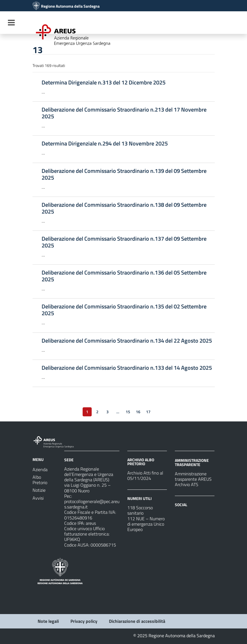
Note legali (48, 621)
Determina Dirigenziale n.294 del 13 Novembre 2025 (105, 143)
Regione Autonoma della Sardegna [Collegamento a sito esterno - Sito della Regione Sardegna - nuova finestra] (70, 6)
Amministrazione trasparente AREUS (193, 476)
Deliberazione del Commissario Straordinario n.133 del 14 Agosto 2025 (127, 368)
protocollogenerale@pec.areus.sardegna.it (92, 504)
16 (138, 412)
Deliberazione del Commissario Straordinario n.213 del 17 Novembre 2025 (124, 113)
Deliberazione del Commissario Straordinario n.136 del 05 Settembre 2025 (124, 276)
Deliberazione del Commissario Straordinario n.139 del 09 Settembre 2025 (124, 174)
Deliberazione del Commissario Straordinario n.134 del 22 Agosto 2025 (127, 341)
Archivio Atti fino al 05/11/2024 (145, 476)
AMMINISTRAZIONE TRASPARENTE (192, 462)
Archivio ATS (187, 484)
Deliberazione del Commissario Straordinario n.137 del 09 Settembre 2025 (124, 242)
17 (148, 412)
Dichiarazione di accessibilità (137, 621)
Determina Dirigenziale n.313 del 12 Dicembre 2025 (104, 82)
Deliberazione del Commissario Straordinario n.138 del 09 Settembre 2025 (124, 208)
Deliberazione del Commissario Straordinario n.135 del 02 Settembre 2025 (124, 310)
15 (128, 412)
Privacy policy (84, 621)
